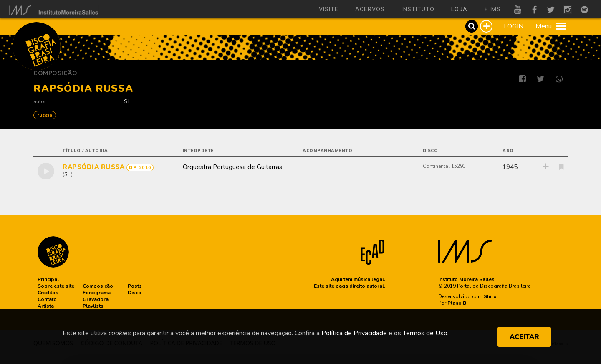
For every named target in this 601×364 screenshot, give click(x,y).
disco (431, 151)
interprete (198, 151)
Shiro (490, 296)
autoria (97, 151)
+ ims (492, 9)
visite (329, 9)
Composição (55, 73)
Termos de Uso (425, 333)
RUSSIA (45, 115)
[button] (48, 279)
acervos (370, 9)
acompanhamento (327, 151)
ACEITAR (524, 337)
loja (459, 9)
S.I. (127, 101)
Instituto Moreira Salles (466, 279)
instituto (418, 9)
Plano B (457, 303)
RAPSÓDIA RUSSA (95, 167)
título (72, 151)
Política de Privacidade (354, 333)
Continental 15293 (444, 166)
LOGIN (514, 26)
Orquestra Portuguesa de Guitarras (232, 167)
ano (508, 151)
